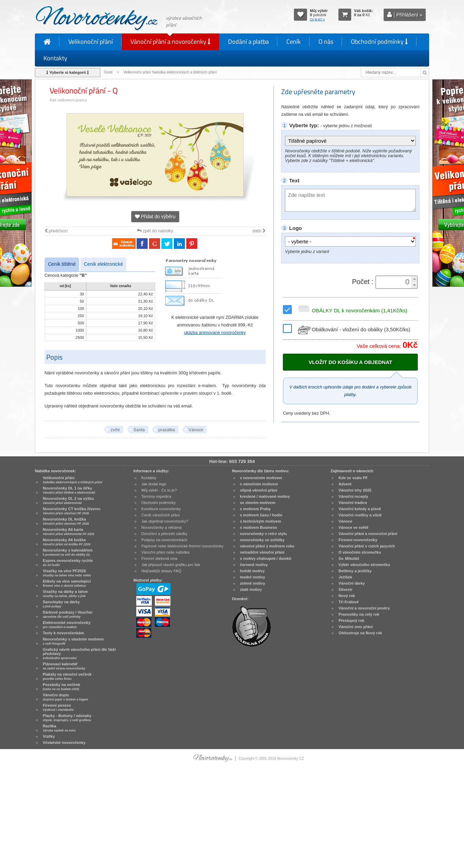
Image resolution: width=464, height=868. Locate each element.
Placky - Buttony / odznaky (67, 718)
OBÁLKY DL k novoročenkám (352, 310)
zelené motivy (253, 583)
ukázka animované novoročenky (215, 333)
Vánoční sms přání (356, 627)
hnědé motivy (253, 571)
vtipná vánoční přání (259, 490)
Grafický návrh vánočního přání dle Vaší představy (79, 654)
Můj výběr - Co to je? (159, 490)
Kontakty (55, 58)
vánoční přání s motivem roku (267, 546)
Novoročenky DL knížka (66, 521)
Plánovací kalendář (64, 666)
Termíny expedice (156, 496)
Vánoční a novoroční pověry (364, 608)
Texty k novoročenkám (63, 633)
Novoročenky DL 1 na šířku (69, 490)
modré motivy (253, 577)
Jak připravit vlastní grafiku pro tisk (171, 565)
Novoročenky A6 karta (68, 532)
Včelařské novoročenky (64, 743)
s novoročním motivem (261, 478)
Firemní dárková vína (160, 558)
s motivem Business (259, 527)
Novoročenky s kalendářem (68, 552)
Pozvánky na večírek (62, 687)
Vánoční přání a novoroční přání (368, 534)
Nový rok (347, 596)
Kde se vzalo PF (353, 478)
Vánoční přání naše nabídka (165, 552)
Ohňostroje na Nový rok (360, 633)
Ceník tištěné (62, 264)
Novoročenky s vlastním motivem (73, 641)
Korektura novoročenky (161, 509)
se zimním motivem (258, 503)
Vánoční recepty (353, 496)
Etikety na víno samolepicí (67, 583)
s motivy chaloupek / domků (266, 558)
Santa (139, 430)
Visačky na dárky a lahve (65, 594)
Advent (345, 484)
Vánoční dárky (352, 583)
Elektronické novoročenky (67, 625)
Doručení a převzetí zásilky (165, 534)
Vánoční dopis (65, 697)
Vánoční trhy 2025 (355, 490)
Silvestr (345, 589)
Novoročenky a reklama (162, 527)
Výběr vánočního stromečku (364, 565)
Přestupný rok (351, 620)
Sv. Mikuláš (349, 558)
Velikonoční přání (91, 42)
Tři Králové (348, 602)
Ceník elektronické (103, 264)
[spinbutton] (394, 282)
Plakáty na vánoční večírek (67, 676)
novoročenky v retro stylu (264, 534)
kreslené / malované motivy (265, 496)
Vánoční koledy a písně (360, 509)
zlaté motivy (251, 589)
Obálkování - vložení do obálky (353, 329)
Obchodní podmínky (379, 42)
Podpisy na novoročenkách (165, 540)
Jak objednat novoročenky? (165, 521)
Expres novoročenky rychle (68, 563)
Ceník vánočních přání (161, 515)
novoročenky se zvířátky (262, 540)
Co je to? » (317, 19)
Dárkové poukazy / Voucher (68, 614)
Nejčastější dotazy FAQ (161, 571)
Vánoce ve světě (353, 527)
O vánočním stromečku (360, 552)
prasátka (167, 430)
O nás (326, 42)
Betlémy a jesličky (355, 571)
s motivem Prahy (255, 509)
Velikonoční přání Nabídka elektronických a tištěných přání (171, 72)
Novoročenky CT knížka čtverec (72, 511)
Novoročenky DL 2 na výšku (68, 501)
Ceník (294, 42)
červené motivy (254, 565)
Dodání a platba (248, 42)
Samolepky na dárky (61, 604)
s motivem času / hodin (261, 515)
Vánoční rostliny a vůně (360, 515)
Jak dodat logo (154, 484)
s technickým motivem (261, 521)
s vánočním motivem (259, 484)
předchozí (56, 231)
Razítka (59, 728)
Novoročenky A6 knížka (67, 542)
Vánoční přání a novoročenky (170, 42)
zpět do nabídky (155, 231)
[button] (414, 279)
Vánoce (196, 430)
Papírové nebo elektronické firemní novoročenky (182, 546)
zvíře (115, 430)
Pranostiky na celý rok (359, 614)
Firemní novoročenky (358, 540)
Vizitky (49, 736)
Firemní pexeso (58, 707)
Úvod (108, 72)
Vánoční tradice (353, 503)
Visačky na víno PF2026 (67, 573)
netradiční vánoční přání (262, 552)
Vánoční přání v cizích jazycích (367, 546)
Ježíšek (345, 577)
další (259, 231)
